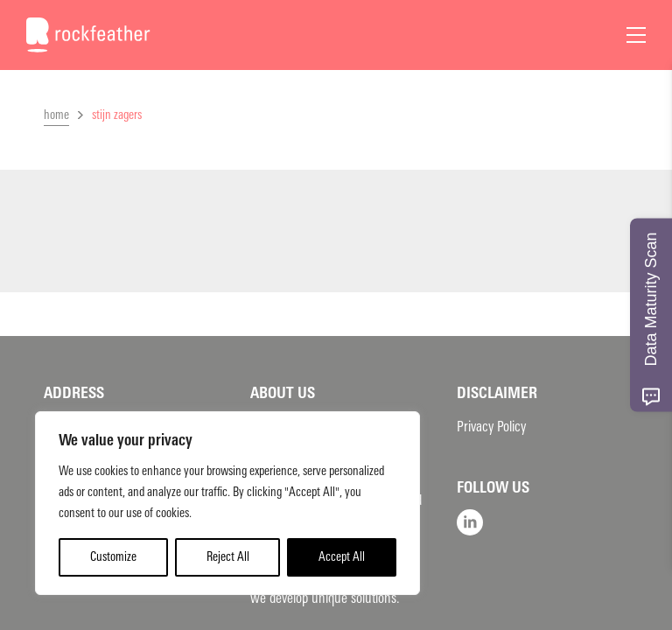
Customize (113, 557)
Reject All (228, 557)
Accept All (342, 557)
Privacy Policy (491, 427)
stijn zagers (117, 115)
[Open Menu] (636, 35)
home (56, 115)
